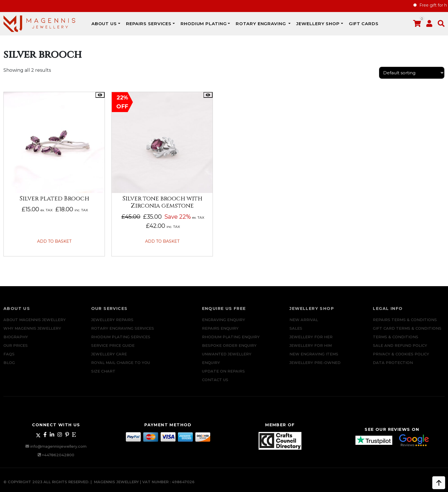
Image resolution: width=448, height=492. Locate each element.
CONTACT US (215, 384)
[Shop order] (412, 73)
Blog (9, 366)
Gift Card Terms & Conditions (407, 332)
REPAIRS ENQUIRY (220, 332)
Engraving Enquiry (224, 324)
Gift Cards (364, 24)
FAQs (9, 358)
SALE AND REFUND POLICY (400, 349)
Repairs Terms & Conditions (405, 324)
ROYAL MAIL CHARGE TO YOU (121, 366)
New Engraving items (314, 358)
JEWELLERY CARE (109, 358)
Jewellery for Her (311, 341)
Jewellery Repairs (112, 324)
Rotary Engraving (261, 24)
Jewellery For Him (311, 349)
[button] (441, 25)
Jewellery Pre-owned (315, 366)
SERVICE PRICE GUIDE (113, 349)
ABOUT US (104, 24)
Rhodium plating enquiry (231, 341)
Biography (16, 341)
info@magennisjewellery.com (58, 446)
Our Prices (16, 349)
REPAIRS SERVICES (149, 24)
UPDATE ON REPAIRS (223, 375)
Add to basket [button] (54, 241)
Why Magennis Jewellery (32, 332)
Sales (296, 332)
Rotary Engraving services (123, 332)
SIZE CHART (103, 375)
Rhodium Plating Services (121, 341)
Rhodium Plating (204, 24)
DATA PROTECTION (393, 366)
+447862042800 (58, 455)
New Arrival (304, 324)
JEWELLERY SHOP (318, 24)
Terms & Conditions (396, 341)
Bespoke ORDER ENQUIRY (229, 349)
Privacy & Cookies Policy (401, 358)
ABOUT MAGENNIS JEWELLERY (35, 324)
